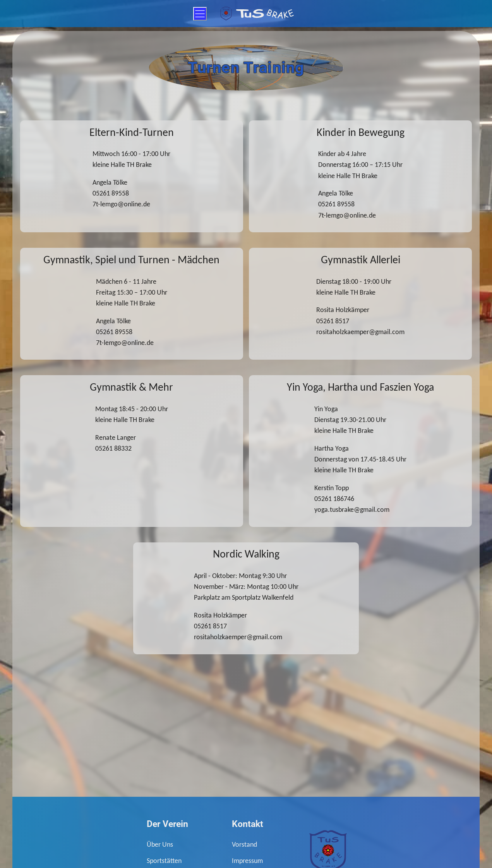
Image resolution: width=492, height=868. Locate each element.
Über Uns (160, 844)
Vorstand (244, 844)
